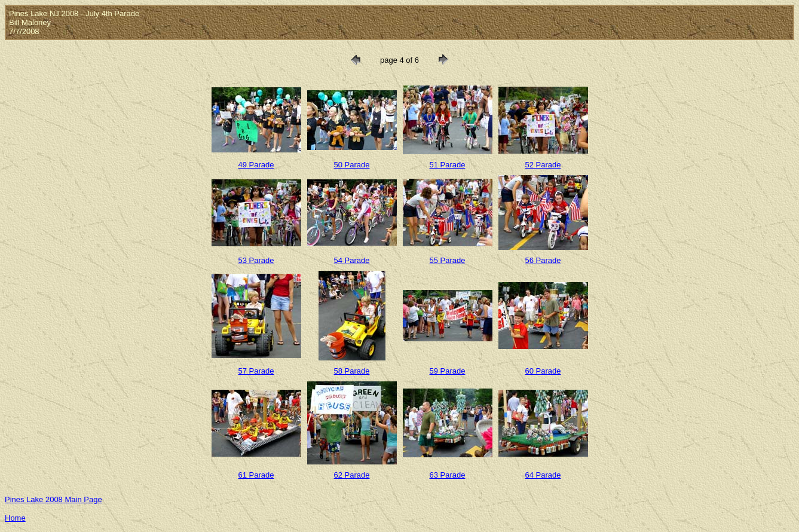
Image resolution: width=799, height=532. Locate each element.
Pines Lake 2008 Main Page (53, 499)
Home (15, 518)
